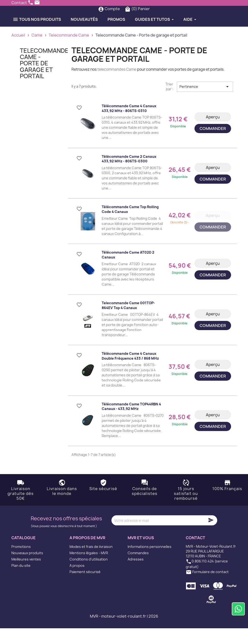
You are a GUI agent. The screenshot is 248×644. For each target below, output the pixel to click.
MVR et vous (141, 554)
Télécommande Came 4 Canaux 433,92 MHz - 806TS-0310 (129, 124)
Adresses (136, 575)
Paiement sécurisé (85, 587)
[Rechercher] (115, 17)
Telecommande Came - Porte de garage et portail (44, 79)
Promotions (21, 562)
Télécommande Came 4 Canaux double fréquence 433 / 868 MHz (130, 372)
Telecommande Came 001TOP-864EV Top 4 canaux (128, 321)
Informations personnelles (150, 562)
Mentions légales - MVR (89, 569)
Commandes (138, 569)
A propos (77, 581)
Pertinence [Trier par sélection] (205, 102)
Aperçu (213, 133)
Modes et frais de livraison (91, 562)
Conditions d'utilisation (89, 575)
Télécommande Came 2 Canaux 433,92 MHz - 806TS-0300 (129, 175)
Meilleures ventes (26, 575)
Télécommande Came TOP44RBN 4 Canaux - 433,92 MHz (131, 422)
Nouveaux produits (27, 569)
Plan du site (21, 581)
